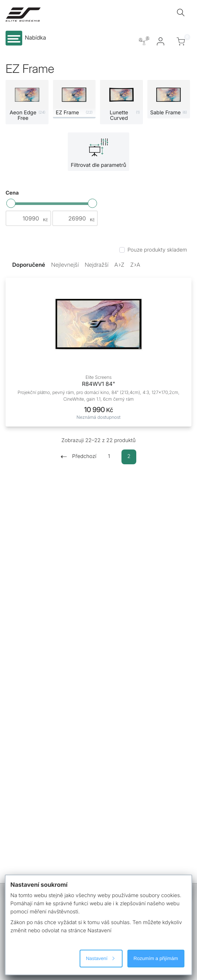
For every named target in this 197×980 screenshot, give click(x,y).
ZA (135, 265)
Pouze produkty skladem (157, 250)
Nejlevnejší (65, 265)
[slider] (11, 203)
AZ (119, 265)
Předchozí (79, 456)
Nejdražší (97, 265)
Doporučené (29, 265)
